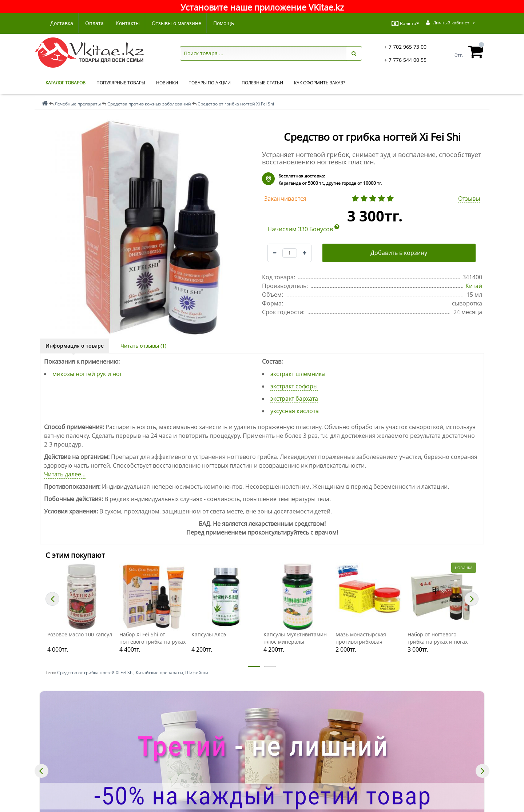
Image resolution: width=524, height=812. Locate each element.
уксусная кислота (295, 411)
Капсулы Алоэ (209, 634)
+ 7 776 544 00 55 (405, 60)
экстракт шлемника (298, 374)
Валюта (405, 24)
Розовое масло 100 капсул (80, 634)
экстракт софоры (294, 386)
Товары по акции (210, 83)
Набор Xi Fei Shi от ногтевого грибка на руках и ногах (152, 638)
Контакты (130, 23)
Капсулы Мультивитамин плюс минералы (295, 638)
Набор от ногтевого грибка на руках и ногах (438, 638)
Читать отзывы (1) (143, 346)
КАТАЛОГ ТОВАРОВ (65, 83)
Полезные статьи (262, 83)
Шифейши (197, 673)
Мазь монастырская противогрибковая (361, 638)
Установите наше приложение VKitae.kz (262, 7)
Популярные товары (121, 83)
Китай (474, 286)
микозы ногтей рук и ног (87, 374)
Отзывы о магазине (180, 23)
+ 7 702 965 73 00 (405, 47)
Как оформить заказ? (319, 83)
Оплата (96, 23)
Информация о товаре (75, 346)
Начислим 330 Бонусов (303, 229)
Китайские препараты (159, 673)
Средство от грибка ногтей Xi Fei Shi (95, 673)
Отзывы (469, 199)
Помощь (228, 23)
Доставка (62, 23)
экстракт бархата (294, 399)
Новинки (167, 83)
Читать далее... (65, 474)
